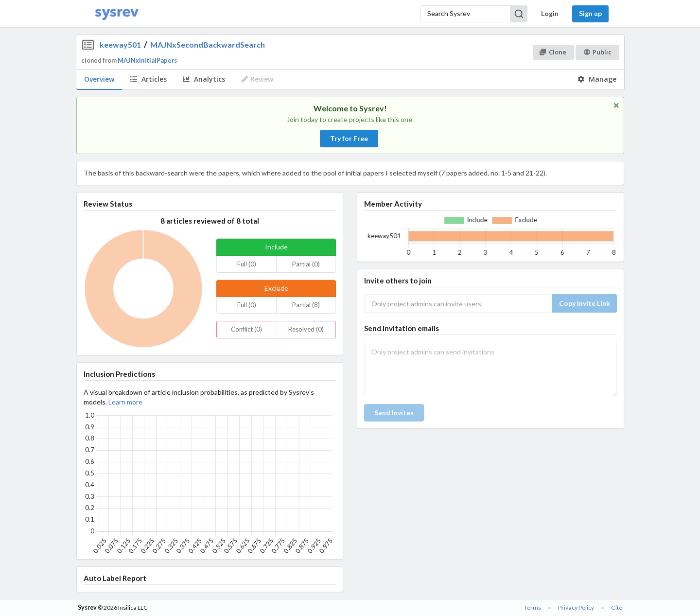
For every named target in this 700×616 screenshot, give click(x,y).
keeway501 (120, 44)
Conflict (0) (246, 329)
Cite (617, 607)
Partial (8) (306, 305)
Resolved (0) (306, 329)
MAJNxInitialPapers (147, 61)
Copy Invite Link (585, 303)
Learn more (125, 402)
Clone (553, 52)
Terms (533, 607)
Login (550, 13)
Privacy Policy (576, 607)
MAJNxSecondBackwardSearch (208, 44)
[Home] (117, 14)
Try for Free (349, 138)
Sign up (590, 13)
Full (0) (247, 264)
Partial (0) (306, 264)
